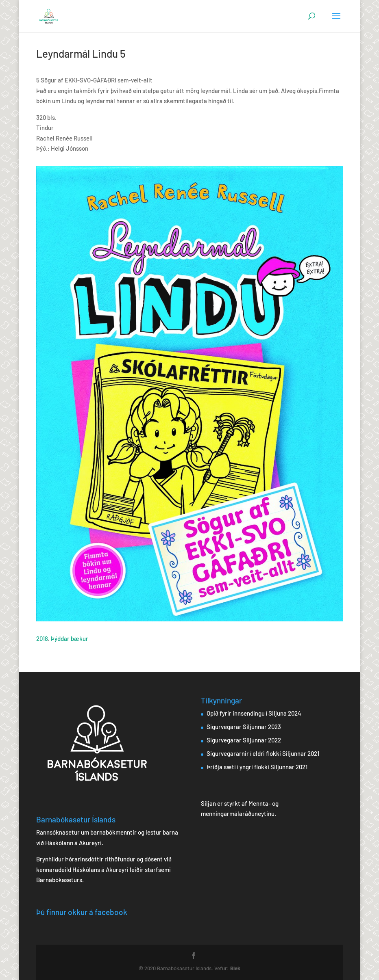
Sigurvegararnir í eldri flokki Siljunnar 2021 (263, 753)
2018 (42, 638)
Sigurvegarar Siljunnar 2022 (244, 740)
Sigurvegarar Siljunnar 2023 (244, 727)
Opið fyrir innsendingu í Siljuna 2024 (254, 713)
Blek (235, 968)
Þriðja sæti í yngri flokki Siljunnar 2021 (257, 767)
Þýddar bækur (70, 638)
